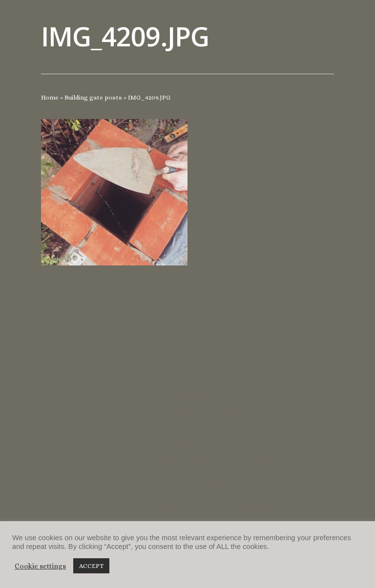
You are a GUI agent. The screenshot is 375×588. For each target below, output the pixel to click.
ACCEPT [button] (91, 566)
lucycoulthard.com (195, 493)
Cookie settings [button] (40, 566)
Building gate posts (93, 97)
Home (50, 97)
